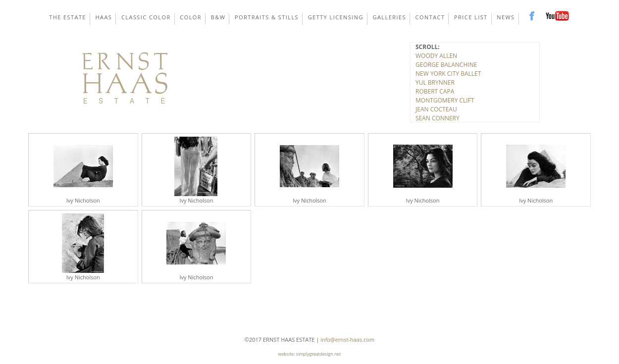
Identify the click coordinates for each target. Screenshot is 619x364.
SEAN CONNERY (438, 118)
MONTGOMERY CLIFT (445, 100)
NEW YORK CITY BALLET (448, 74)
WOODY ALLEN (436, 56)
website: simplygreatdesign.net (310, 354)
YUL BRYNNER (435, 82)
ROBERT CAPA (435, 91)
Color (191, 17)
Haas (104, 17)
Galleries (389, 17)
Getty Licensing (336, 17)
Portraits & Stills (267, 17)
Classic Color (146, 17)
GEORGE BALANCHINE (446, 65)
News (506, 17)
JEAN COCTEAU (436, 109)
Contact (430, 17)
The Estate (68, 17)
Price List (471, 17)
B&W (218, 17)
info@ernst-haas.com (347, 339)
